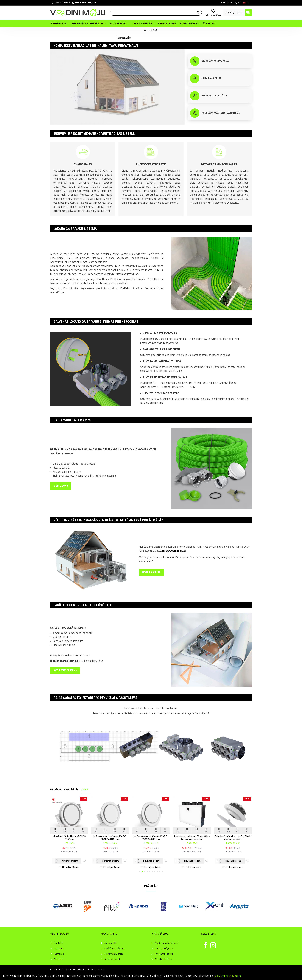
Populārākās (71, 790)
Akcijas (85, 790)
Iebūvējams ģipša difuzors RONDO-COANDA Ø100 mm (110, 838)
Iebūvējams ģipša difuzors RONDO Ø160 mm (69, 838)
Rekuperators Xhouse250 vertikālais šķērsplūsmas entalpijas (192, 838)
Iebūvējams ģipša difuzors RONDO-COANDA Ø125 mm (151, 838)
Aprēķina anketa (151, 572)
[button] (140, 872)
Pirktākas (56, 790)
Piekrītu (294, 975)
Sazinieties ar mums (65, 670)
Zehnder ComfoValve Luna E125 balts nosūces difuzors (233, 838)
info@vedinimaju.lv (174, 551)
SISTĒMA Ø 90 (61, 486)
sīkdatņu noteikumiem (228, 976)
